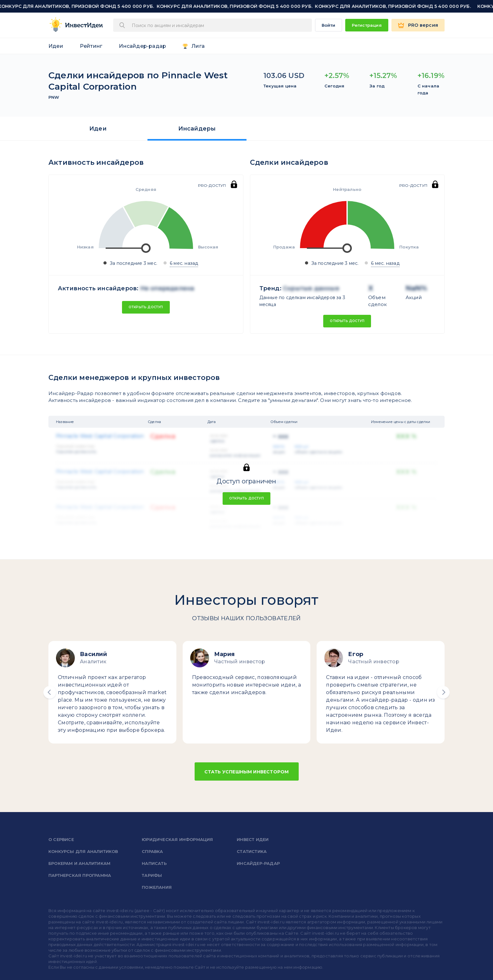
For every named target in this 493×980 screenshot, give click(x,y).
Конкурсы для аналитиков (83, 851)
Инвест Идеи (253, 839)
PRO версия (423, 25)
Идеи (56, 46)
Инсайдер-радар (142, 46)
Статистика (252, 851)
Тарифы (152, 875)
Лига (198, 46)
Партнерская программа (80, 875)
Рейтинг (91, 46)
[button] (50, 692)
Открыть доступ (146, 307)
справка (152, 851)
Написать (154, 863)
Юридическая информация (177, 839)
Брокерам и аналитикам (79, 863)
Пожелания (157, 887)
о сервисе (61, 839)
